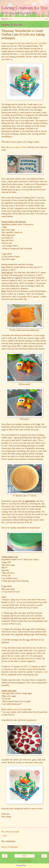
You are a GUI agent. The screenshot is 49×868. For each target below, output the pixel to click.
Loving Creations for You (24, 8)
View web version (25, 861)
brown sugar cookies (18, 147)
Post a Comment (10, 847)
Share (5, 836)
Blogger (29, 865)
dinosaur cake (36, 43)
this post (17, 709)
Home (24, 856)
